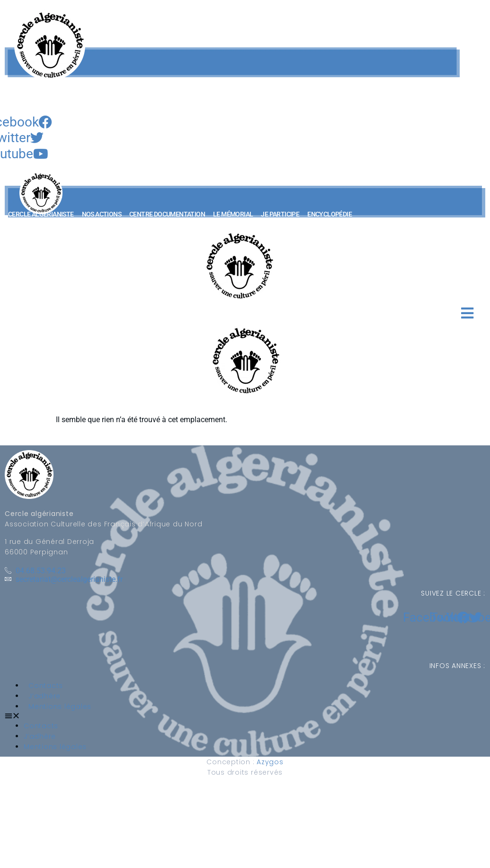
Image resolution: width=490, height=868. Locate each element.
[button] (21, 222)
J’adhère (45, 696)
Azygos (270, 762)
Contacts (46, 686)
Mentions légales (60, 706)
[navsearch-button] (14, 105)
